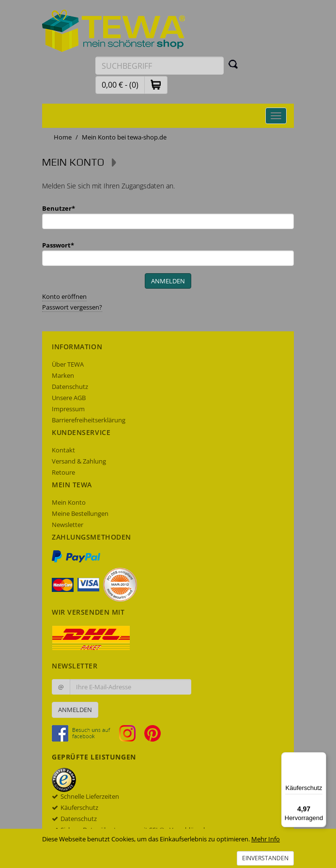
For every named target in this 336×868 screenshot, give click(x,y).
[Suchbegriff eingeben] (160, 66)
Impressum (68, 409)
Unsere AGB (69, 398)
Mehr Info (266, 839)
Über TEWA (68, 364)
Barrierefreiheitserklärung (89, 420)
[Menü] (321, 758)
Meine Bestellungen (80, 513)
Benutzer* (59, 208)
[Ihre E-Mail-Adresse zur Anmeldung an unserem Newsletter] (130, 687)
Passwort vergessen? (72, 307)
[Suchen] (233, 64)
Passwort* (58, 245)
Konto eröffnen (64, 296)
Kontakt (63, 450)
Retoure (63, 472)
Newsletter (68, 525)
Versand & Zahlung (79, 461)
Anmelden (75, 710)
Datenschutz (70, 387)
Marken (63, 375)
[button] (156, 85)
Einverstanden (265, 858)
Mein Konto (69, 502)
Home (63, 137)
